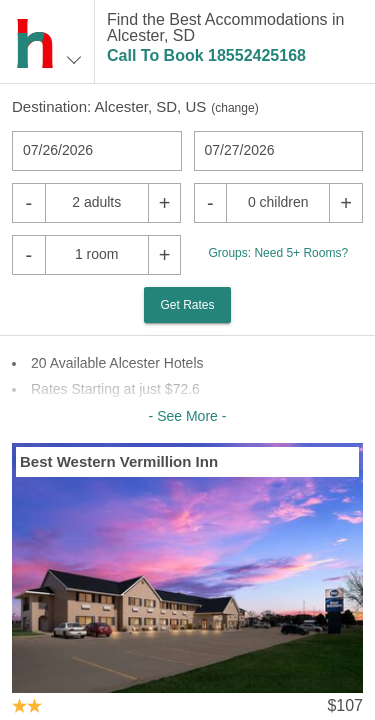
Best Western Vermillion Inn (119, 461)
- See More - (188, 416)
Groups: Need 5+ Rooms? (278, 253)
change (234, 108)
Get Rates (187, 305)
